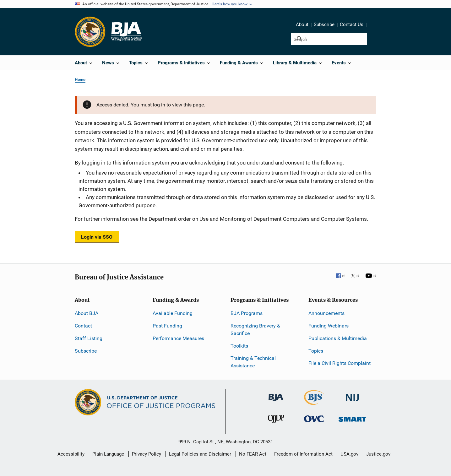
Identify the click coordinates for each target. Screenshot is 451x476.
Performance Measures (178, 338)
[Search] (329, 39)
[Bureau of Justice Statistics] (314, 402)
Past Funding (167, 326)
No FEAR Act (253, 454)
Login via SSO (97, 237)
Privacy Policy (147, 454)
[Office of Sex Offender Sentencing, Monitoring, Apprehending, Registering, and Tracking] (352, 417)
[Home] (126, 32)
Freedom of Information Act (303, 454)
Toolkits (239, 346)
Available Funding (173, 313)
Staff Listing (89, 338)
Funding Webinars (329, 326)
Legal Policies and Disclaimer (200, 454)
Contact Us (352, 24)
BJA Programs (247, 313)
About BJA (87, 313)
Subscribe (324, 24)
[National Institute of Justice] (352, 395)
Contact (83, 326)
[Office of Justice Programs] (90, 32)
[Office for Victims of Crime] (314, 419)
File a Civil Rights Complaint (340, 363)
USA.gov (349, 454)
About (302, 24)
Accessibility (71, 454)
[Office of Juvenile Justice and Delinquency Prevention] (276, 420)
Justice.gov (378, 454)
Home (80, 80)
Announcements (326, 313)
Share (373, 25)
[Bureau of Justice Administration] (276, 395)
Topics (316, 351)
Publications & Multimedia (338, 338)
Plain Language (108, 454)
